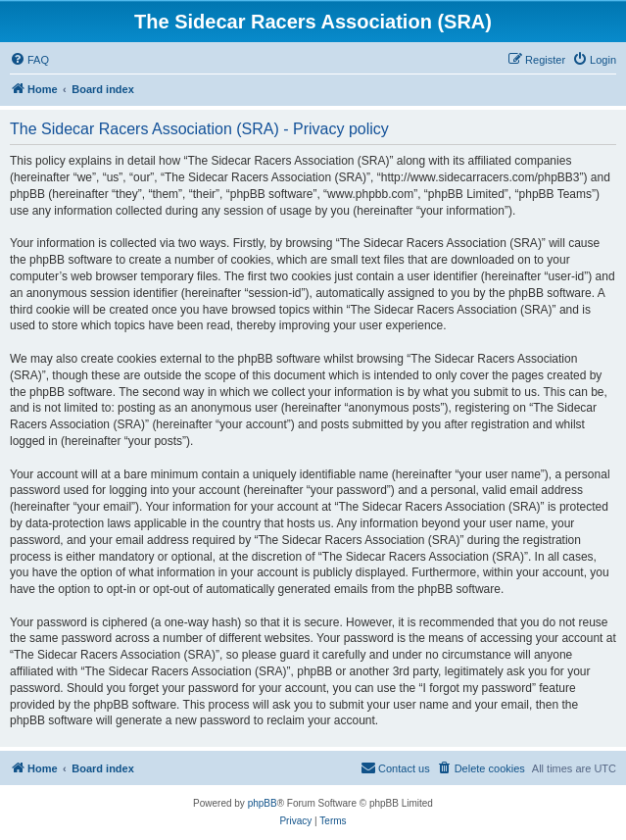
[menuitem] (29, 60)
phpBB (263, 803)
